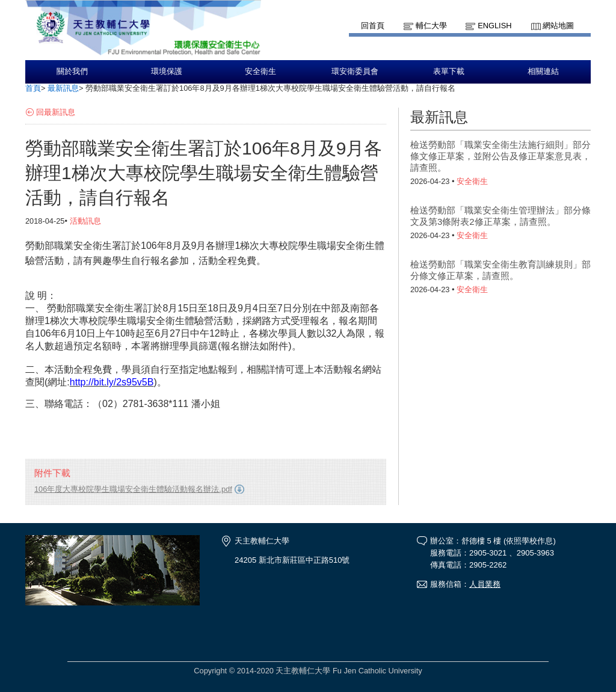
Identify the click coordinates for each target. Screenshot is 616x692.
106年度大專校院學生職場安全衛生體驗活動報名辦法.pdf (133, 489)
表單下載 (449, 72)
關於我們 (72, 72)
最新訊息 (63, 88)
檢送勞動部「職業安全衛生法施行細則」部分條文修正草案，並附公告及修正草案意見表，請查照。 (500, 156)
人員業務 (485, 584)
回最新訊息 (56, 112)
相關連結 (543, 72)
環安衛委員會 (355, 72)
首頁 (33, 88)
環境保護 (167, 72)
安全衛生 (260, 72)
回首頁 (373, 26)
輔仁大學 (431, 26)
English (494, 26)
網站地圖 (558, 26)
